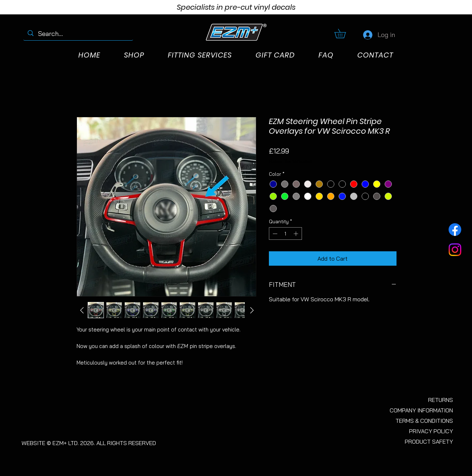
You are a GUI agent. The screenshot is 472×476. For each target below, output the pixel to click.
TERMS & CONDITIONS (424, 421)
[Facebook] (455, 230)
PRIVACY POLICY (431, 431)
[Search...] (78, 34)
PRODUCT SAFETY (429, 441)
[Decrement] (274, 234)
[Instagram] (455, 250)
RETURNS (441, 400)
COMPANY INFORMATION (421, 410)
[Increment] (297, 234)
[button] (345, 33)
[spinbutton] (285, 234)
